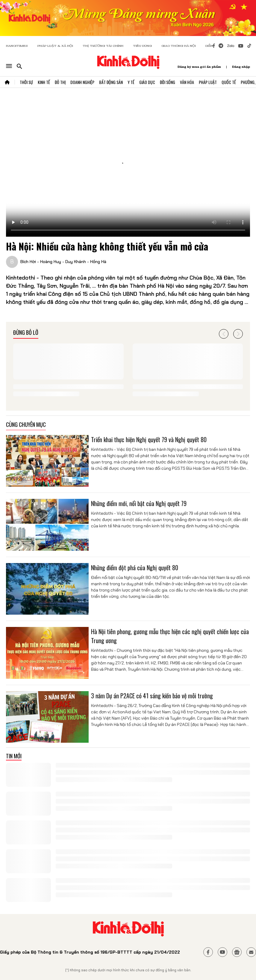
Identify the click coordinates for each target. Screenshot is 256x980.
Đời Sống (168, 82)
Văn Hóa (187, 82)
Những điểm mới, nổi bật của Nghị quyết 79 (139, 503)
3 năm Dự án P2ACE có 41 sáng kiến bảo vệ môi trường (152, 696)
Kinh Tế (44, 82)
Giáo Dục (147, 82)
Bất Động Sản (111, 82)
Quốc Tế (229, 82)
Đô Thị (60, 82)
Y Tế (131, 82)
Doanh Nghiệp (82, 82)
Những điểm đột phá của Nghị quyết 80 (135, 568)
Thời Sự (26, 82)
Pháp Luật (208, 82)
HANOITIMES (17, 46)
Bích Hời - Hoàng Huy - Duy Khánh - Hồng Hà (63, 262)
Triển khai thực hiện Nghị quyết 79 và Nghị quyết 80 (149, 439)
